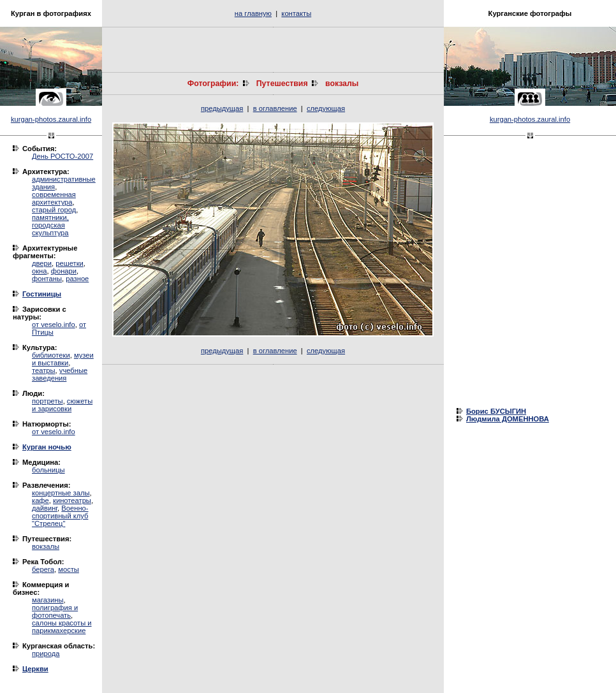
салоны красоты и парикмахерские (62, 627)
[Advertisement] (273, 50)
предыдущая (222, 108)
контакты (296, 13)
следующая (326, 108)
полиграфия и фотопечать (55, 611)
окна (40, 271)
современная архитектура (54, 198)
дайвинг (45, 508)
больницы (48, 470)
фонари (64, 271)
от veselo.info (54, 325)
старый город (54, 210)
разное (77, 279)
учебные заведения (60, 374)
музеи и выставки (63, 359)
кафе (40, 500)
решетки (70, 263)
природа (46, 653)
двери (42, 263)
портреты (48, 401)
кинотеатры (72, 500)
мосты (69, 569)
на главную (253, 13)
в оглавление (275, 108)
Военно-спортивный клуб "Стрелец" (60, 516)
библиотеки (51, 355)
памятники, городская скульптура (50, 225)
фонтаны (47, 279)
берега (43, 569)
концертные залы (61, 493)
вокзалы (46, 546)
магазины (48, 600)
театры (44, 370)
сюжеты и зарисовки (62, 405)
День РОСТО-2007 (62, 156)
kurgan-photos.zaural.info (51, 119)
